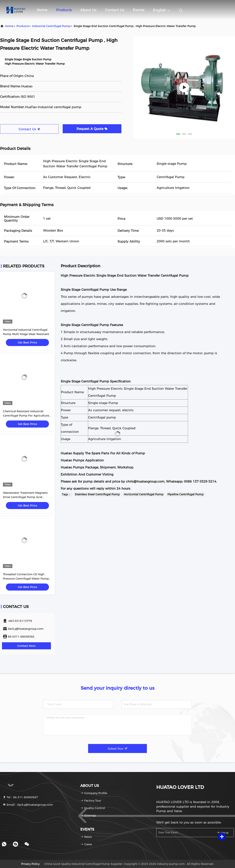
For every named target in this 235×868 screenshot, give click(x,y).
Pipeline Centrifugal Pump (186, 494)
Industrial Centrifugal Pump (51, 26)
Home (42, 10)
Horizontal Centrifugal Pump (144, 494)
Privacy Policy (30, 864)
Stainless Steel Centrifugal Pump (97, 494)
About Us (88, 10)
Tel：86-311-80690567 (20, 797)
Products (64, 10)
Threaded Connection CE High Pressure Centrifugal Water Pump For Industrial (26, 579)
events (139, 10)
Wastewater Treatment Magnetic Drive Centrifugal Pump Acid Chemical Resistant (25, 497)
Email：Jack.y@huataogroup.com (28, 805)
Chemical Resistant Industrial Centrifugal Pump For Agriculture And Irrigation (26, 416)
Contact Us (115, 10)
